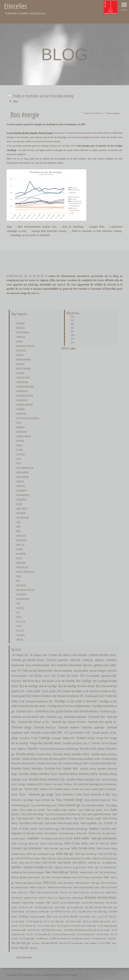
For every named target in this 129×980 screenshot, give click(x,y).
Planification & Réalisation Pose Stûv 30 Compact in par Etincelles (77, 877)
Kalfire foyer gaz (65, 854)
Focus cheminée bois (45, 800)
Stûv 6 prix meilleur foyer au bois (97, 921)
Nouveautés (21, 554)
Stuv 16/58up (84, 917)
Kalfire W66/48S (64, 863)
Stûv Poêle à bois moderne (81, 939)
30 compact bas (20, 655)
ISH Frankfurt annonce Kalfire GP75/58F (57, 838)
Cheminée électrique (25, 396)
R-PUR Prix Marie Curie (48, 898)
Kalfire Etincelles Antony (83, 848)
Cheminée (20, 373)
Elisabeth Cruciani (24, 436)
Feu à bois (58, 784)
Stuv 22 (19, 626)
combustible (21, 414)
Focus (19, 459)
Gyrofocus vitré (109, 829)
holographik (22, 491)
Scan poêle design (100, 912)
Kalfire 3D (94, 843)
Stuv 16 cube (58, 676)
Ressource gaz (78, 898)
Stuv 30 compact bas (34, 921)
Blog (15, 101)
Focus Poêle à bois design (33, 814)
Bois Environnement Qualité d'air (37, 227)
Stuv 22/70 (20, 631)
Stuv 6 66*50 (64, 917)
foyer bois (88, 665)
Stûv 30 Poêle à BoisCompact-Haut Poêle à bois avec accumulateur (87, 930)
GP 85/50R (24, 829)
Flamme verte (18, 665)
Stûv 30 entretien (34, 930)
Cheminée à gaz (22, 382)
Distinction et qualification (28, 418)
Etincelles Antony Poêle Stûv (103, 763)
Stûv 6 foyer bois (57, 921)
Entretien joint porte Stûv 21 (77, 743)
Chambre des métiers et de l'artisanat (68, 655)
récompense (16, 903)
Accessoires (21, 351)
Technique (20, 635)
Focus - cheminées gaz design (36, 794)
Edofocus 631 (22, 432)
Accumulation (93, 676)
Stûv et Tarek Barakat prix (86, 934)
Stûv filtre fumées (103, 934)
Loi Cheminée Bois (108, 867)
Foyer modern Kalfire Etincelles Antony (62, 823)
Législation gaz (23, 518)
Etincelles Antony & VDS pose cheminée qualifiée (44, 759)
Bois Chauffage (84, 681)
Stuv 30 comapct (18, 921)
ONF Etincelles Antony (108, 872)
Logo (18, 522)
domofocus (25, 738)
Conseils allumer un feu (104, 733)
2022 (72, 328)
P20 (43, 877)
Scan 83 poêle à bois (75, 907)
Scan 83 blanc (60, 907)
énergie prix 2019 (35, 784)
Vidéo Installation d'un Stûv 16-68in (97, 943)
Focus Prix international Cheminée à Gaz (63, 814)
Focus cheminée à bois (68, 794)
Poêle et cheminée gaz (25, 572)
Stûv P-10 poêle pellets (27, 939)
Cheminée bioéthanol (25, 387)
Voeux (114, 943)
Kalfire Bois (105, 843)
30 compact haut (38, 655)
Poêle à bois (21, 563)
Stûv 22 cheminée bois (28, 926)
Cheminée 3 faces (23, 378)
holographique (23, 495)
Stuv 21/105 (21, 622)
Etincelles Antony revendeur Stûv (47, 779)
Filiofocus (21, 454)
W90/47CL (33, 948)
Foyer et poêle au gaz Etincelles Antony (54, 818)
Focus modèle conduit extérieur (61, 810)
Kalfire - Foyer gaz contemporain (100, 838)
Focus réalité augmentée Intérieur (96, 814)
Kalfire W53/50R (49, 863)
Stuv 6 (47, 676)
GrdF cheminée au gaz (49, 829)
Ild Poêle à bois (95, 833)
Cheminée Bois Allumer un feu (34, 722)
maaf (18, 527)
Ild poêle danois (109, 833)
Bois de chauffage (113, 113)
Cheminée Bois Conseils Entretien (69, 722)
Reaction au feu (65, 898)
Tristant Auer (112, 939)
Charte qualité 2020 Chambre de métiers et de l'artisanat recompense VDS (47, 696)
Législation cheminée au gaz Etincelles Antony (74, 867)
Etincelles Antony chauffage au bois (84, 759)
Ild (24, 833)
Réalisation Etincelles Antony (100, 897)
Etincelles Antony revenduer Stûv (83, 779)
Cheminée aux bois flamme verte (28, 717)
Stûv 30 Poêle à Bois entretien (52, 930)
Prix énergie (21, 585)
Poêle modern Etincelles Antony (60, 887)
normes (20, 342)
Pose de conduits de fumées (48, 892)
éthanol (20, 450)
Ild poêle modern (18, 838)
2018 (72, 342)
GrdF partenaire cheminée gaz (74, 829)
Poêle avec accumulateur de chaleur (28, 883)
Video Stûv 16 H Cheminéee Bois (71, 943)
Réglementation (23, 599)
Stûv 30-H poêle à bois (43, 934)
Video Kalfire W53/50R (49, 943)
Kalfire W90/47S (79, 863)
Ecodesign (20, 427)
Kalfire (19, 504)
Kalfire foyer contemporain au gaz (40, 854)
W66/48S (20, 640)
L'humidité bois (94, 863)
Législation (21, 513)
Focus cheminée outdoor (38, 665)
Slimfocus (20, 608)
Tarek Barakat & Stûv (99, 939)
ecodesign (88, 660)
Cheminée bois (22, 391)
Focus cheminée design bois (97, 800)
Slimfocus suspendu (38, 917)
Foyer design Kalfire (26, 818)
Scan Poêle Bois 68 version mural (63, 912)
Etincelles (33, 748)
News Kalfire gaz (60, 872)
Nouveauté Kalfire (87, 872)
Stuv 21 (19, 617)
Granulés (20, 482)
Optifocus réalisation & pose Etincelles (26, 877)
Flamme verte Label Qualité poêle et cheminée (94, 789)
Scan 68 (55, 903)
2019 (72, 339)
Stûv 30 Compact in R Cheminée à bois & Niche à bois (77, 926)
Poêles (19, 576)
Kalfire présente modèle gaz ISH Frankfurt (74, 858)
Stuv (18, 613)
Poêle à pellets (22, 567)
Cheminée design (21, 727)
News (18, 531)
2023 (72, 324)
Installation (21, 500)
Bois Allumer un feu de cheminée (58, 681)
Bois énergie (25, 115)
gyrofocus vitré (101, 665)
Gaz (100, 823)
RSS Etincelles (25, 957)
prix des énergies (98, 671)
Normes (20, 549)
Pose (18, 581)
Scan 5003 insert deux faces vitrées (98, 907)
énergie (19, 445)
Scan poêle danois (85, 912)
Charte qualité (33, 691)
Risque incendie (28, 903)
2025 (72, 317)
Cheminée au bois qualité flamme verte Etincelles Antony (66, 711)
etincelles (111, 660)
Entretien (20, 441)
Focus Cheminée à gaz (25, 468)
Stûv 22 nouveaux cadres (46, 926)
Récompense (21, 594)
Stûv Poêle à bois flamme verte (60, 939)
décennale (20, 328)
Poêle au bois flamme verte (37, 670)
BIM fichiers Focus (32, 681)
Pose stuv (64, 892)
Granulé (34, 829)
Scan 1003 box (36, 676)
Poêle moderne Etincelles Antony (86, 887)
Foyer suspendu (23, 332)
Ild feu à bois (82, 833)
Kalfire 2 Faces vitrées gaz (51, 843)
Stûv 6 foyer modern (73, 921)
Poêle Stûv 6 (24, 892)
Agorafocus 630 (109, 676)
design (15, 738)
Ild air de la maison (35, 833)
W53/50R (15, 948)
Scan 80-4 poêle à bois (44, 907)
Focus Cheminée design (70, 800)
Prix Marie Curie (97, 892)
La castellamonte (109, 863)
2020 (72, 335)
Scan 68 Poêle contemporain (93, 903)
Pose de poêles (81, 671)
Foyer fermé (79, 818)
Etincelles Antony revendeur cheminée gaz (59, 749)
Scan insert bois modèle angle (37, 912)
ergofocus (100, 660)
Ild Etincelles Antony (67, 833)
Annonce (20, 355)
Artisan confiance (24, 360)
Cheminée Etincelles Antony (102, 655)
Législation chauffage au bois (38, 867)
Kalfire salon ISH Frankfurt (30, 863)
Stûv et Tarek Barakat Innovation (64, 934)
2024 (72, 320)
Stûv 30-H (30, 934)
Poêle (106, 877)
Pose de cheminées (63, 671)
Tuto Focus (36, 943)
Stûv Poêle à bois (42, 939)
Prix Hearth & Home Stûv (79, 892)
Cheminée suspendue (25, 405)
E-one (19, 423)
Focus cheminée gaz (69, 805)
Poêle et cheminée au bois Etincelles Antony (97, 231)
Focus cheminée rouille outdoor (66, 665)
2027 (83, 676)
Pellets (19, 558)
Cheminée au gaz (108, 711)
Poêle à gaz (95, 883)
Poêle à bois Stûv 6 (83, 883)
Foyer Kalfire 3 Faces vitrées (31, 823)
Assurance (20, 364)
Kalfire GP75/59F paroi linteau (27, 858)
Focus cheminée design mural (44, 805)
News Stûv (20, 545)
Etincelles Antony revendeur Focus (38, 774)
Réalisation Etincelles (25, 346)
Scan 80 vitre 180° (26, 907)
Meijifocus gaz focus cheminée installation (28, 872)
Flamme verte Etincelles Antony (55, 789)
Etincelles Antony (25, 754)
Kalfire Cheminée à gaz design (57, 848)
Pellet (48, 877)
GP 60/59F (108, 823)
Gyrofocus (21, 337)
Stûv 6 (46, 921)
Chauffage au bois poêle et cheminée (30, 235)
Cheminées (21, 323)
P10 (19, 671)
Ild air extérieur (51, 833)
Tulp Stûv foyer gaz (21, 943)
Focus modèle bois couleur (32, 810)
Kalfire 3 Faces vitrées (76, 843)
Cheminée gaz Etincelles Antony (28, 660)
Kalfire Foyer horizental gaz (86, 854)
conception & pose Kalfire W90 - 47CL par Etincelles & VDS (60, 733)
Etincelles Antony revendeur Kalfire (72, 754)
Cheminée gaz (22, 400)
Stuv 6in (74, 916)
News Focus (21, 536)
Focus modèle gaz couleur (90, 810)
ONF (96, 872)
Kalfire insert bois (48, 858)
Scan (18, 604)
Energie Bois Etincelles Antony (49, 231)
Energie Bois (97, 227)
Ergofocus (22, 749)
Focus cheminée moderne (93, 805)
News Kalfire (21, 540)
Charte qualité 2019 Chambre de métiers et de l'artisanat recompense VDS (79, 691)
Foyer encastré (22, 473)
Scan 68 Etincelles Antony (70, 903)
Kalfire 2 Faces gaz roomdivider (25, 843)
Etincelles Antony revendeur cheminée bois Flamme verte (45, 768)
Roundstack (40, 903)
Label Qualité (22, 509)
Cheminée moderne (69, 727)
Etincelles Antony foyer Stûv (49, 763)
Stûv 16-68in (72, 676)
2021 (72, 331)
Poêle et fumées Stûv (38, 887)
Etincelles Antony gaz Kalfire (76, 763)
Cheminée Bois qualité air (102, 722)
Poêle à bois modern (66, 883)
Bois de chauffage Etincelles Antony (77, 686)
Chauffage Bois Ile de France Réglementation (69, 706)
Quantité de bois (30, 898)
